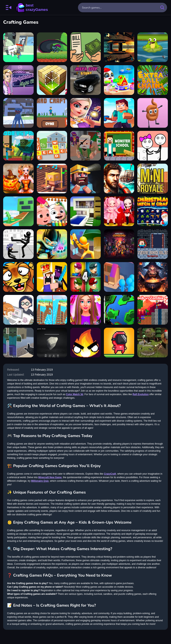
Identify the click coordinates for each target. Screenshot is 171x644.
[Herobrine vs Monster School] (119, 146)
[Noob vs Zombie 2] (153, 310)
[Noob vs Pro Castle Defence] (52, 277)
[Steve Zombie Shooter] (18, 343)
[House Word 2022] (52, 146)
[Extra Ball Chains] (153, 80)
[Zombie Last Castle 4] (85, 277)
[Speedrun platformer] (119, 343)
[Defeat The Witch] (52, 47)
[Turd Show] (153, 113)
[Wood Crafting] (18, 47)
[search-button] (162, 8)
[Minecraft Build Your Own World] (119, 244)
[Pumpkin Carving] (18, 178)
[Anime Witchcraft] (153, 277)
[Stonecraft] (52, 343)
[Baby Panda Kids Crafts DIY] (119, 80)
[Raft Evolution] (119, 178)
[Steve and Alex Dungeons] (153, 244)
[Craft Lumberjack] (85, 244)
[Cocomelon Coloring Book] (52, 211)
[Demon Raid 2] (52, 244)
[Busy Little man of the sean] (52, 178)
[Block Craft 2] (52, 80)
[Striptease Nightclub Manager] (18, 80)
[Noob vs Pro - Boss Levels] (18, 146)
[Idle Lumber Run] (52, 310)
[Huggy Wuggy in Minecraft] (18, 113)
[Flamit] (85, 343)
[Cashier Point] (85, 47)
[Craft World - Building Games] (85, 211)
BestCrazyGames (32, 8)
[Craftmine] (119, 113)
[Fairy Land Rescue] (85, 113)
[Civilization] (153, 343)
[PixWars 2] (85, 146)
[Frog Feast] (153, 47)
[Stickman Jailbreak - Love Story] (153, 146)
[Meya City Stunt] (85, 80)
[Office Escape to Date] (18, 310)
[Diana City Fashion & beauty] (85, 310)
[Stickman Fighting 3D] (18, 244)
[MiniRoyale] (153, 178)
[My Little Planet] (119, 310)
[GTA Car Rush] (119, 47)
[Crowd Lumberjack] (119, 277)
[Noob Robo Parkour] (18, 211)
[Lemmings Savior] (18, 277)
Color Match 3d (75, 394)
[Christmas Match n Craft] (153, 211)
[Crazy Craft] (52, 113)
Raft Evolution (141, 394)
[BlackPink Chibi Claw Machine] (119, 211)
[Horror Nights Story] (85, 178)
